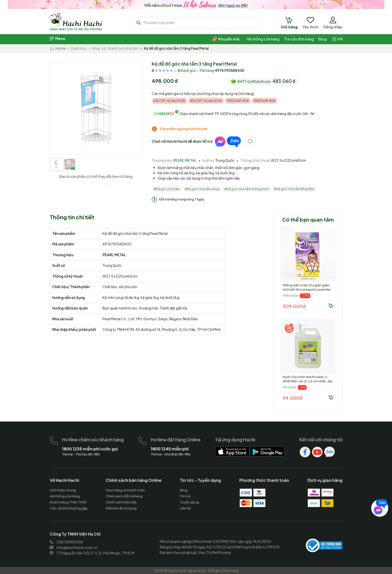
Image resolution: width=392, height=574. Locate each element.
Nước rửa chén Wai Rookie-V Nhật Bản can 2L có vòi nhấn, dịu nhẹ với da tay (308, 381)
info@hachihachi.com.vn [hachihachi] (74, 547)
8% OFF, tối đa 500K (206, 101)
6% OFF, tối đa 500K (169, 101)
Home (58, 48)
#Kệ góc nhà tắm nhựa (202, 189)
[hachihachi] (196, 4)
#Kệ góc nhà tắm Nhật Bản (294, 189)
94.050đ (293, 398)
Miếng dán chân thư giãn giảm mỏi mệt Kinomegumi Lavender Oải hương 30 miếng (307, 289)
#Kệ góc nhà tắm (167, 189)
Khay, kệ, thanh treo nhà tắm (115, 48)
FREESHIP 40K (238, 101)
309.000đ (294, 306)
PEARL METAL (185, 160)
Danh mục (79, 48)
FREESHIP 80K (265, 101)
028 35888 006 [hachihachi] (66, 542)
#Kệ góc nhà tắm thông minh (247, 189)
